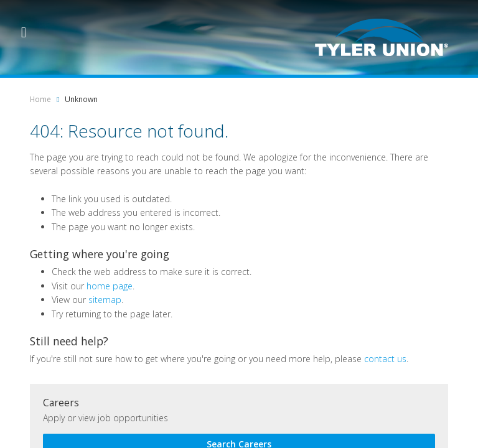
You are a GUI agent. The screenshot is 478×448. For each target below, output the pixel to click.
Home (40, 99)
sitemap (105, 300)
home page (110, 286)
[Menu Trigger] (24, 31)
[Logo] (382, 37)
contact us (385, 359)
